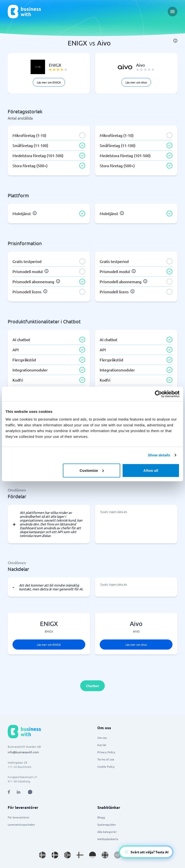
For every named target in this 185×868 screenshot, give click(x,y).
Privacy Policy (106, 752)
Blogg (101, 817)
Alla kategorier (107, 832)
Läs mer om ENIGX (49, 82)
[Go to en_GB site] (105, 855)
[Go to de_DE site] (92, 855)
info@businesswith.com (23, 752)
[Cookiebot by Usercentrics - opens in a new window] (158, 394)
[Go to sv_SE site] (42, 855)
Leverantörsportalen (21, 824)
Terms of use (106, 759)
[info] (175, 41)
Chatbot (92, 686)
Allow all (151, 470)
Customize (92, 470)
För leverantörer (19, 817)
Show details (159, 455)
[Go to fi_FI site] (80, 855)
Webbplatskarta (108, 839)
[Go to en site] (118, 855)
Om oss (102, 738)
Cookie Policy (106, 766)
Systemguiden (107, 824)
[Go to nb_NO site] (67, 855)
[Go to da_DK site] (55, 855)
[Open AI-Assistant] (146, 852)
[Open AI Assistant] (30, 792)
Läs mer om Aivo (136, 82)
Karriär (102, 745)
